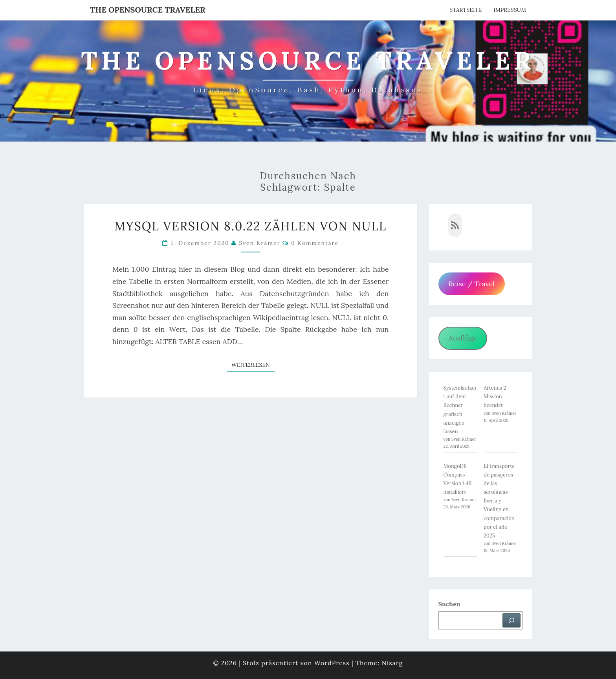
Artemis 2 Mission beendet (495, 397)
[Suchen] (511, 620)
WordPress (332, 663)
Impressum (510, 10)
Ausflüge (462, 338)
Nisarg (392, 663)
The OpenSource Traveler (148, 10)
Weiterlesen (253, 364)
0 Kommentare (315, 243)
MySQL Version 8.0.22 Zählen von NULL (250, 226)
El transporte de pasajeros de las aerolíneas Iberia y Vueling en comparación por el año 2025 (499, 501)
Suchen (449, 604)
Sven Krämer (260, 243)
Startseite (466, 10)
